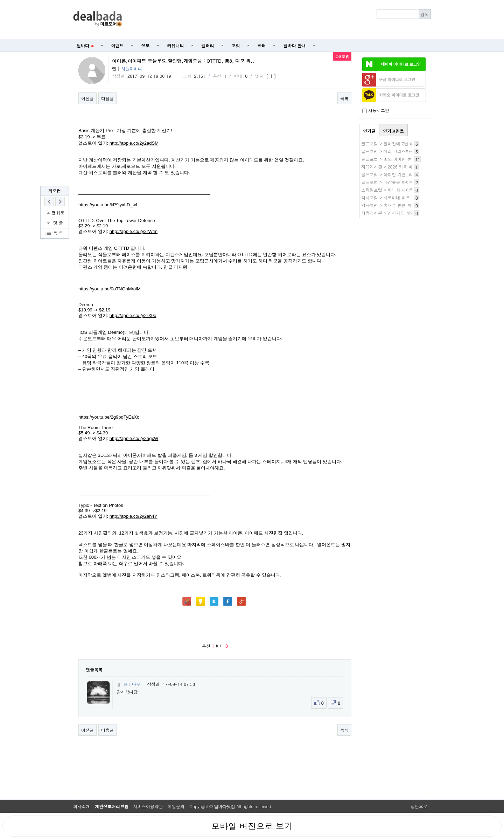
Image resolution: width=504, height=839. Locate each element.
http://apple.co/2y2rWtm (134, 231)
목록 (344, 98)
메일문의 (176, 806)
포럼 (236, 45)
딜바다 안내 (295, 45)
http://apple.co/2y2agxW (134, 438)
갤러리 (208, 45)
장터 (262, 45)
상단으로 (419, 806)
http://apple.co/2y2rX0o (133, 315)
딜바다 (85, 45)
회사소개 (82, 806)
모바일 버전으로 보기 (252, 826)
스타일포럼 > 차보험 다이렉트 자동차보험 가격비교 (410, 190)
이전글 (87, 98)
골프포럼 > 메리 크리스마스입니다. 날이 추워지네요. (412, 151)
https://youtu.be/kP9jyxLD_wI (108, 205)
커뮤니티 (176, 45)
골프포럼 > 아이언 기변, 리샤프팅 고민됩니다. (405, 174)
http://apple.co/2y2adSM (134, 143)
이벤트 (118, 45)
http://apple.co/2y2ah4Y (134, 516)
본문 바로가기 (0, 0)
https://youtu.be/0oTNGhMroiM (110, 289)
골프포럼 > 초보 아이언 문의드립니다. (398, 159)
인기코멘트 (393, 131)
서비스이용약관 (148, 806)
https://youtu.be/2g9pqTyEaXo (109, 417)
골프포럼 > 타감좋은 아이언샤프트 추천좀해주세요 (409, 182)
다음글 (107, 98)
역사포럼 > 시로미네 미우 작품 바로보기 (400, 197)
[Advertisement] (280, 20)
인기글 (369, 131)
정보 (146, 45)
